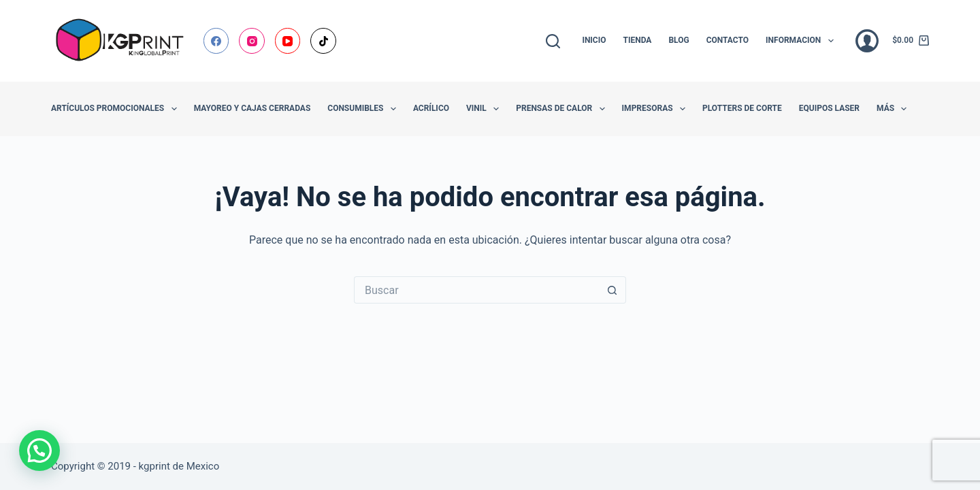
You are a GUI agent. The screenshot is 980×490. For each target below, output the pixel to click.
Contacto (728, 40)
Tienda (638, 40)
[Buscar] (553, 41)
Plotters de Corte (742, 108)
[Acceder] (867, 41)
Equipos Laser (829, 108)
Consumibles (364, 109)
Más (894, 109)
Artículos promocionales (117, 109)
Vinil (485, 109)
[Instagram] (252, 41)
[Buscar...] (476, 290)
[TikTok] (323, 41)
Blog (679, 40)
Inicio (594, 40)
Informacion (802, 41)
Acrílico (431, 108)
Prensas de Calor (563, 109)
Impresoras (656, 109)
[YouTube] (288, 41)
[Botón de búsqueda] (612, 290)
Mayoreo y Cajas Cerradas (252, 108)
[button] (39, 451)
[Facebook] (216, 41)
